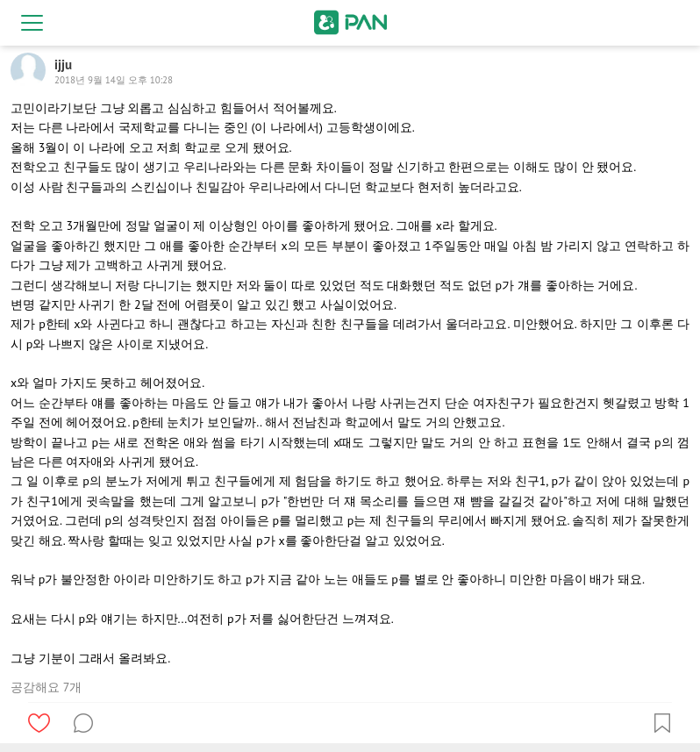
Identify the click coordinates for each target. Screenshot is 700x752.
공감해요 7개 (46, 687)
